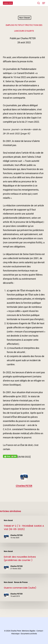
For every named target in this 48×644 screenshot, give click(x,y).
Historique (15, 634)
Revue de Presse (21, 582)
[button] (44, 3)
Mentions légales (29, 631)
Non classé (25, 18)
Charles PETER (28, 38)
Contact (40, 631)
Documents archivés (29, 634)
